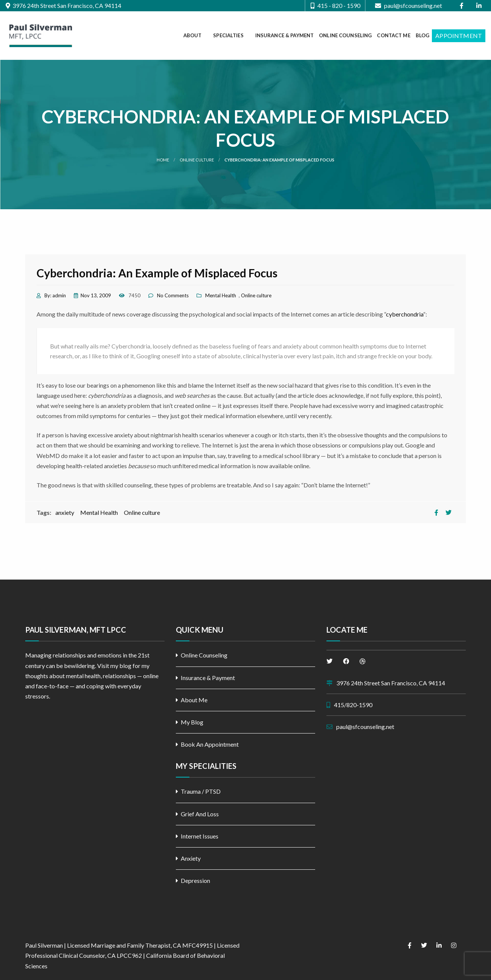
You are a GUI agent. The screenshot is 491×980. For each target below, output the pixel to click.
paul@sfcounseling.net (409, 6)
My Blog (192, 722)
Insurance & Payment (284, 35)
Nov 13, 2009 (96, 295)
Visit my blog (114, 666)
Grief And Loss (200, 814)
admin (59, 295)
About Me (194, 700)
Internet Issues (200, 836)
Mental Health (221, 295)
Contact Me (393, 35)
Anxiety (191, 858)
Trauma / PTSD (201, 791)
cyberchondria (405, 314)
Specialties (228, 35)
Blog (423, 35)
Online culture (197, 160)
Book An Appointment (210, 744)
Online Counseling (345, 35)
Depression (195, 880)
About (193, 35)
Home (163, 160)
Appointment (459, 36)
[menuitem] (196, 36)
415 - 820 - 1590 (335, 6)
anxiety (65, 512)
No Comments (173, 295)
